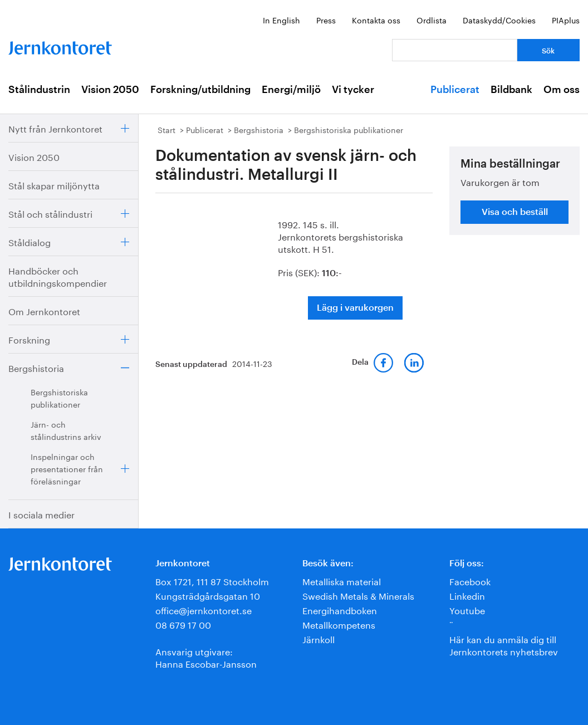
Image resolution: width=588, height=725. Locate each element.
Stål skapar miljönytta (54, 185)
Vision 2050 (110, 90)
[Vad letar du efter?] (455, 50)
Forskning (29, 339)
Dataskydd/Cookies (499, 19)
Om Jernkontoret (44, 310)
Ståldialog (30, 241)
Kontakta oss (376, 19)
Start (166, 129)
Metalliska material (342, 581)
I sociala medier (41, 514)
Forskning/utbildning (200, 90)
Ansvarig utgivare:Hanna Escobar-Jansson (206, 657)
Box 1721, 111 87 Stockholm (212, 581)
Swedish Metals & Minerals (358, 595)
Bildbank (511, 90)
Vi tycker (353, 90)
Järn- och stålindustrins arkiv (66, 430)
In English (281, 19)
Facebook (470, 581)
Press (326, 19)
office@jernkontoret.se (204, 609)
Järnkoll (318, 638)
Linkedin (467, 595)
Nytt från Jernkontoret (55, 128)
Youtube (467, 609)
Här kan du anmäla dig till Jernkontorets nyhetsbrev (504, 645)
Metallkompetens (339, 624)
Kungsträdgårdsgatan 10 (208, 595)
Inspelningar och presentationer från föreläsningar (67, 468)
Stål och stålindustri (50, 213)
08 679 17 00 (183, 624)
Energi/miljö (291, 90)
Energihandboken (340, 609)
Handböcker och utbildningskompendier (58, 276)
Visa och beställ (515, 212)
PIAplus (566, 19)
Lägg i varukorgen (355, 308)
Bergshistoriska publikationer (59, 398)
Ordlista (432, 19)
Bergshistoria (36, 367)
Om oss (562, 90)
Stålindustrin (39, 90)
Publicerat (455, 90)
